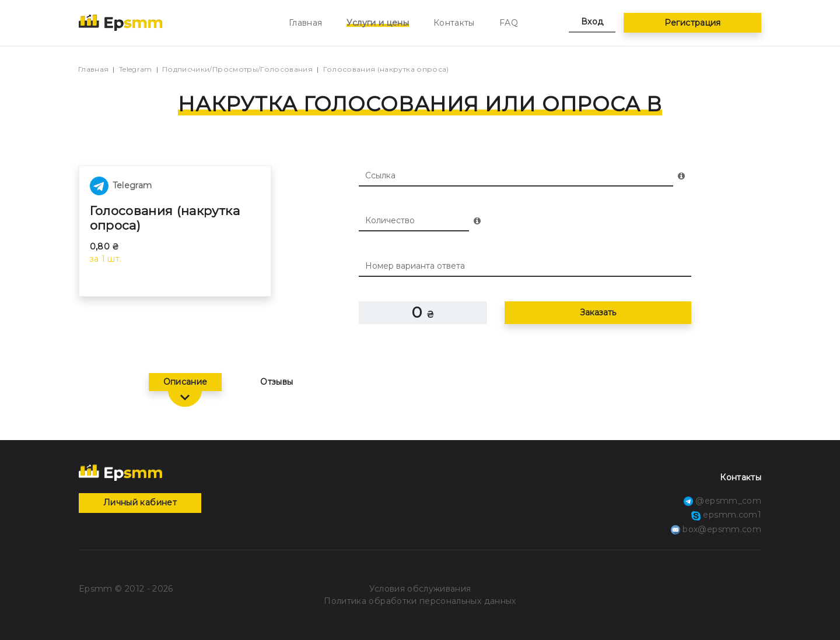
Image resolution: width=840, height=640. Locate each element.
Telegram (136, 69)
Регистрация (693, 23)
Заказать (598, 312)
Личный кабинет (140, 502)
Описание (185, 382)
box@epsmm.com (716, 529)
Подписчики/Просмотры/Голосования (237, 69)
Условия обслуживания (420, 589)
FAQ (509, 23)
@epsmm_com (722, 501)
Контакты (454, 23)
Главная (305, 23)
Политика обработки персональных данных (420, 601)
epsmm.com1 (726, 515)
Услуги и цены (378, 23)
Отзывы (276, 382)
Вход (592, 22)
